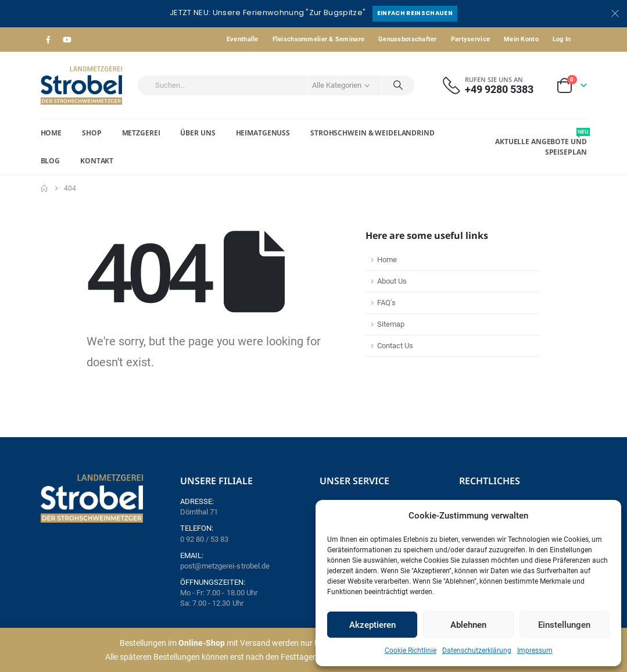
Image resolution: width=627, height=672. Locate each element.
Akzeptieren (372, 625)
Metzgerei (141, 133)
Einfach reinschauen (415, 13)
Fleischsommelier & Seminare (318, 39)
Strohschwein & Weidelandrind (372, 133)
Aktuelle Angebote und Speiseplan (541, 142)
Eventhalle (243, 39)
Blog (51, 161)
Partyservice (470, 39)
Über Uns (198, 133)
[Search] (398, 85)
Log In (562, 39)
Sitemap (391, 324)
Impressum (535, 650)
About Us (392, 281)
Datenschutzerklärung (477, 650)
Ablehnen (468, 625)
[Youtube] (67, 40)
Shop (92, 133)
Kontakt (97, 161)
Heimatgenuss (263, 133)
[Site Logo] (81, 85)
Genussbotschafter (408, 39)
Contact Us (395, 346)
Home (51, 133)
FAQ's (386, 303)
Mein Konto (521, 39)
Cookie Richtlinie (411, 650)
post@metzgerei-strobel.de (225, 566)
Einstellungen (564, 625)
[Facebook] (49, 40)
